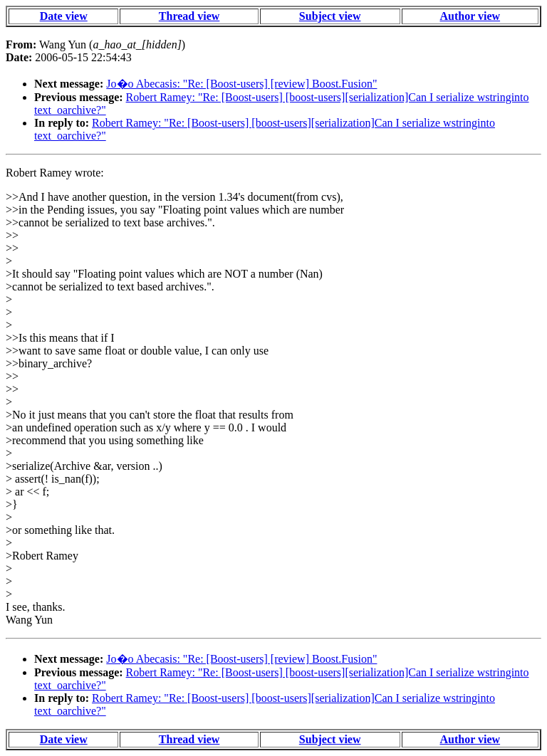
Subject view (330, 16)
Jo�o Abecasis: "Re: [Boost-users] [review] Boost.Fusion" (241, 84)
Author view (470, 16)
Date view (64, 16)
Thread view (189, 16)
